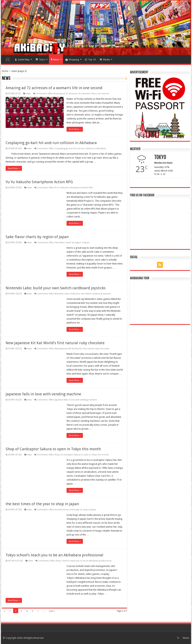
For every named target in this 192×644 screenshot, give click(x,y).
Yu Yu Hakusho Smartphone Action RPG (39, 182)
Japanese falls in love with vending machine (43, 394)
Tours (40, 60)
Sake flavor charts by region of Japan (37, 237)
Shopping (72, 60)
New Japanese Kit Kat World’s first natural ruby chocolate (55, 343)
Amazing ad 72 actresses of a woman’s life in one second (54, 88)
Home (8, 59)
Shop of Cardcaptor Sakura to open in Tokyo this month (53, 449)
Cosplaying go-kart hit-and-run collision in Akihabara (51, 143)
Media (105, 60)
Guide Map (22, 60)
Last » (52, 611)
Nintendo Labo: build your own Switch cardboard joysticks (56, 288)
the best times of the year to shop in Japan (42, 504)
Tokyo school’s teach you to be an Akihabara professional (54, 555)
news (28, 94)
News (55, 60)
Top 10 (90, 60)
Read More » (75, 129)
